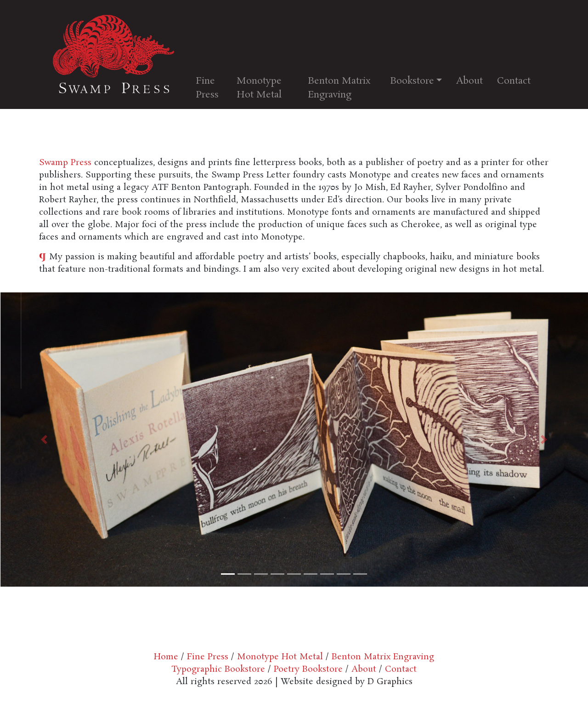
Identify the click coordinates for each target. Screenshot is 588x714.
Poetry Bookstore (307, 669)
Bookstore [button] (412, 81)
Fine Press (207, 88)
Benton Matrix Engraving (339, 88)
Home (166, 657)
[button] (44, 440)
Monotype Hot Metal (259, 88)
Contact (514, 81)
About (469, 81)
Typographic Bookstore (218, 669)
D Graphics (390, 682)
